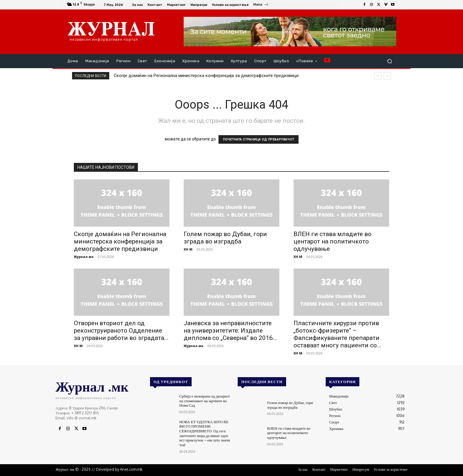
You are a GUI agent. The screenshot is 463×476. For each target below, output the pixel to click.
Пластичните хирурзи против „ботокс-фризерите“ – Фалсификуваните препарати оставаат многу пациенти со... (337, 334)
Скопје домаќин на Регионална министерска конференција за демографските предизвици (206, 76)
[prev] (378, 76)
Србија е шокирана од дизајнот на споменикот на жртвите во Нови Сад (204, 401)
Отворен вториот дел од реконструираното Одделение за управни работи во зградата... (121, 331)
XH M (188, 249)
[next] (387, 76)
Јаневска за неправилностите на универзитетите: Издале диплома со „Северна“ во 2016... (230, 331)
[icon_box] (261, 5)
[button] (389, 61)
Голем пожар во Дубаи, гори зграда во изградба (225, 238)
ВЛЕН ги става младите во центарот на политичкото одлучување (332, 241)
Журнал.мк (84, 257)
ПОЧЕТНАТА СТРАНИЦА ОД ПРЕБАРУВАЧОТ (259, 139)
